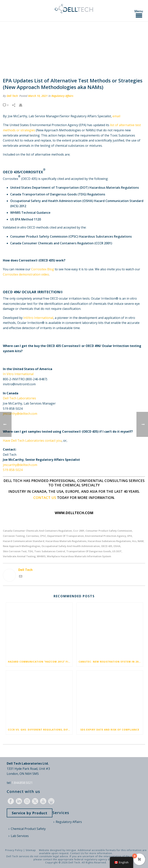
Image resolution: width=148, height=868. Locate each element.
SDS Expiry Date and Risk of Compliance (110, 730)
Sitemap (31, 850)
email (116, 116)
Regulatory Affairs (62, 96)
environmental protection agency (106, 536)
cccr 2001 (79, 531)
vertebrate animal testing (19, 556)
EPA (130, 536)
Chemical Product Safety (27, 829)
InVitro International (38, 318)
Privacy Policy (14, 850)
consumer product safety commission (109, 531)
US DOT (117, 551)
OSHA (117, 546)
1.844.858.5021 (22, 783)
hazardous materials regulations (66, 541)
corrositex (32, 536)
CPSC (43, 536)
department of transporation (66, 536)
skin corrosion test (15, 551)
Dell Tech (12, 96)
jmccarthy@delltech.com (20, 414)
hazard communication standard (24, 541)
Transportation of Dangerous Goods (89, 551)
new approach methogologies (22, 546)
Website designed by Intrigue (58, 850)
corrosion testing (14, 536)
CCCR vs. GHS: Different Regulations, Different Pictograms (40, 730)
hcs (134, 541)
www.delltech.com (74, 513)
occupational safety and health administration (71, 546)
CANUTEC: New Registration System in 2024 (110, 662)
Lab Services (19, 836)
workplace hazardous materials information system (79, 556)
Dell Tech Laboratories (19, 398)
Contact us (45, 498)
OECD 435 (107, 546)
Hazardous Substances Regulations (109, 541)
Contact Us (77, 853)
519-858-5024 (13, 470)
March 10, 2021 (38, 96)
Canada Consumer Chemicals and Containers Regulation (37, 531)
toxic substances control (50, 551)
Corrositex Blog (43, 269)
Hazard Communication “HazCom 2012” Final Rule (40, 662)
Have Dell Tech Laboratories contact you (32, 441)
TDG (30, 551)
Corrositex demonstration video (26, 274)
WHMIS (41, 556)
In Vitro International (18, 374)
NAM (141, 541)
